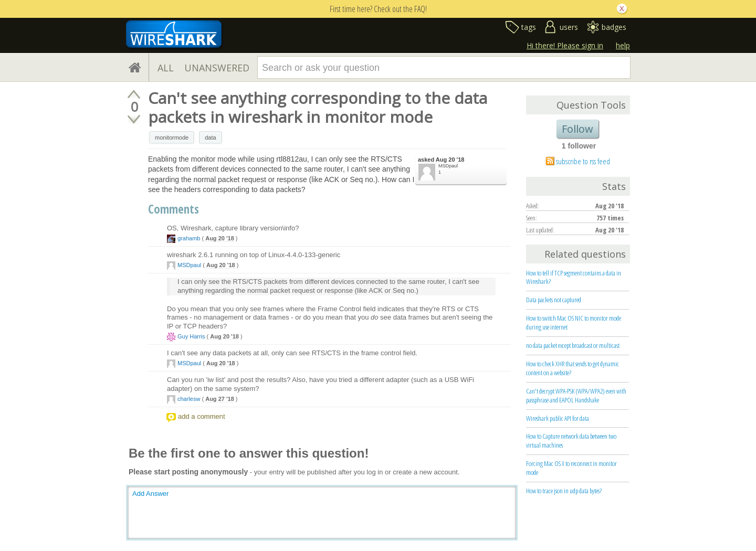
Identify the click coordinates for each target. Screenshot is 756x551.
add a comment (202, 416)
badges (614, 27)
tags (529, 27)
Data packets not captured (554, 300)
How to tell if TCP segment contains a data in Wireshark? (574, 277)
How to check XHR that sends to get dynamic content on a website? (573, 368)
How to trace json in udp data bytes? (564, 491)
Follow (577, 129)
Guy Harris (191, 336)
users (569, 27)
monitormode (172, 137)
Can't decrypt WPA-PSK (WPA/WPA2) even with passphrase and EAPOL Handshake (576, 395)
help (623, 45)
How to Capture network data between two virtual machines (571, 441)
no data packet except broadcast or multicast (573, 345)
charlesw (189, 399)
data (210, 137)
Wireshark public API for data (558, 418)
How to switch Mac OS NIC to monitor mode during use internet (574, 322)
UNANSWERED (217, 68)
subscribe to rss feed (583, 161)
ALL (166, 68)
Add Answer (150, 494)
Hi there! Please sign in (565, 45)
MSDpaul (448, 166)
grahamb (189, 238)
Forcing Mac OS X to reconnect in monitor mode (571, 468)
